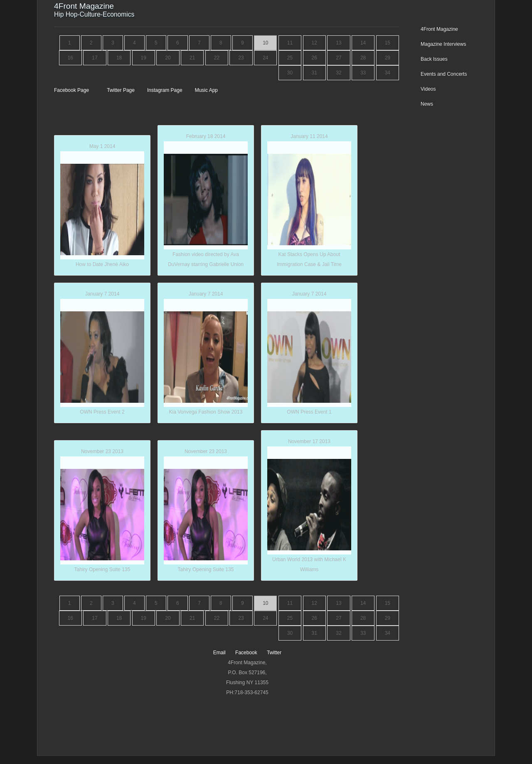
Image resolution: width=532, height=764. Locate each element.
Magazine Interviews (443, 44)
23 (241, 58)
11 (290, 43)
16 (70, 58)
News (427, 104)
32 (339, 73)
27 (339, 58)
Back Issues (434, 59)
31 (314, 73)
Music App (206, 90)
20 (168, 58)
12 (314, 43)
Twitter (274, 653)
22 (217, 58)
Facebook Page (72, 90)
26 (314, 58)
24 (265, 58)
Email (220, 653)
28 (363, 58)
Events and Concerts (444, 74)
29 (388, 58)
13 (339, 43)
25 (290, 58)
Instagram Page (165, 90)
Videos (428, 89)
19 (144, 58)
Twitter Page (121, 90)
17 (95, 58)
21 (192, 58)
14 (363, 43)
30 (290, 73)
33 (363, 73)
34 (388, 73)
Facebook (247, 653)
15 (388, 43)
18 (119, 58)
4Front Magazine (439, 29)
